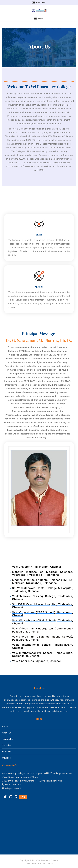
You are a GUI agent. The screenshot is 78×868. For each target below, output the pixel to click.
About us (7, 733)
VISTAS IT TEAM (46, 863)
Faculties (7, 745)
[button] (39, 19)
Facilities (6, 752)
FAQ (23, 797)
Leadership (8, 739)
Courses (6, 758)
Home (5, 726)
